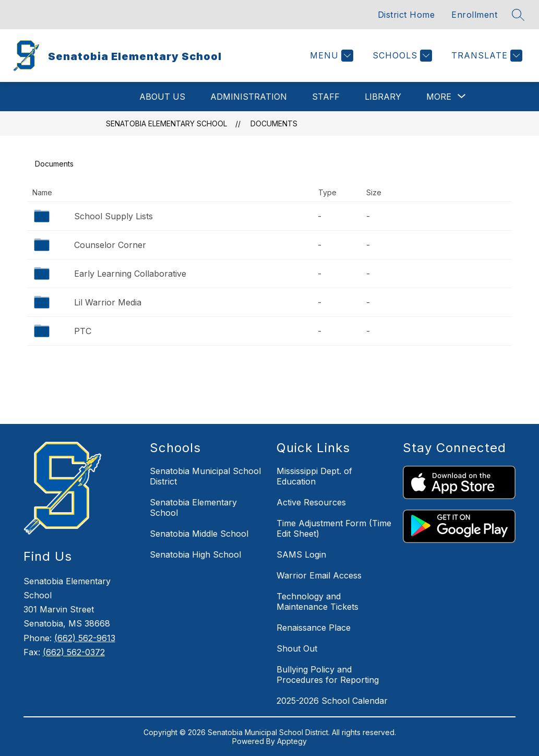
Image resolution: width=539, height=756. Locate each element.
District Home (406, 15)
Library (383, 97)
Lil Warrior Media (108, 302)
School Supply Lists (113, 216)
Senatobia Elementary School (166, 123)
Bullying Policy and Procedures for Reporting (328, 675)
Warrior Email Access (319, 575)
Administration (249, 97)
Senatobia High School (195, 554)
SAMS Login (301, 554)
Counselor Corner (110, 245)
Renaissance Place (314, 628)
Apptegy (292, 741)
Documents (274, 123)
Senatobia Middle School (199, 534)
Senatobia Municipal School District (205, 476)
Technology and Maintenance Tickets (318, 601)
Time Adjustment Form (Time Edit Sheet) (334, 528)
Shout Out (297, 648)
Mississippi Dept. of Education (314, 476)
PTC (83, 331)
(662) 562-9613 (85, 638)
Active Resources (311, 502)
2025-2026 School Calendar (332, 701)
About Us (162, 97)
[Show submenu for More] (439, 97)
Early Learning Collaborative (130, 274)
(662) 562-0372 (74, 652)
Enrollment (474, 15)
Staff (326, 97)
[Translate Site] (486, 56)
